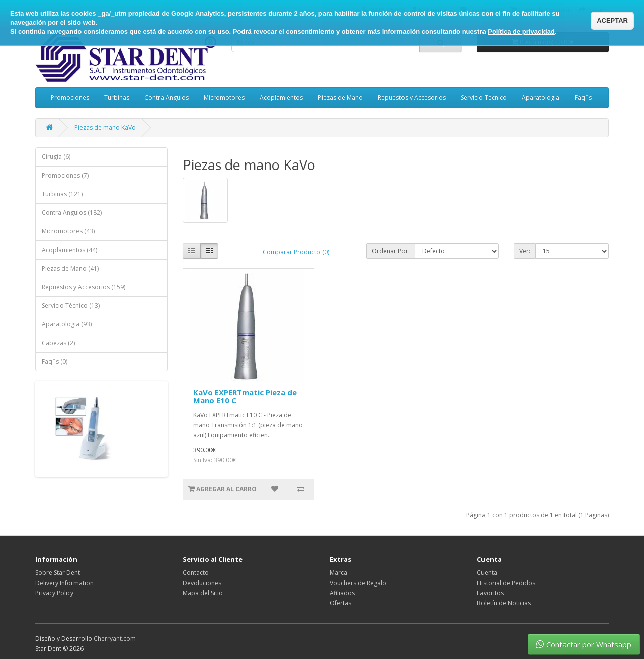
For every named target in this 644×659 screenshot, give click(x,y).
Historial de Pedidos (506, 583)
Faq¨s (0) (55, 361)
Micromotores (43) (68, 231)
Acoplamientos (281, 97)
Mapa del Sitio (203, 593)
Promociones (70, 97)
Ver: (525, 251)
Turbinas (117, 97)
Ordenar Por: (391, 251)
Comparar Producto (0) (296, 252)
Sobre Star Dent (58, 573)
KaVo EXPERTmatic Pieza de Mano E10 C (245, 397)
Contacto (196, 573)
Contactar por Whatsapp (584, 644)
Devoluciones (202, 583)
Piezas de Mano (340, 97)
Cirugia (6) (56, 157)
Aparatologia (541, 97)
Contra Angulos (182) (72, 213)
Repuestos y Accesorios (412, 97)
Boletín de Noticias (504, 603)
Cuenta (487, 573)
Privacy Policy (54, 593)
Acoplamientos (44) (69, 250)
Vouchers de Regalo (358, 583)
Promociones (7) (65, 175)
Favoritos (490, 593)
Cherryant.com (115, 639)
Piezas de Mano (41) (70, 268)
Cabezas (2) (58, 343)
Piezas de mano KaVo (105, 128)
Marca (338, 573)
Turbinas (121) (62, 194)
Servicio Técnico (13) (71, 306)
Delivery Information (64, 583)
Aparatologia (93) (67, 324)
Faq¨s (583, 97)
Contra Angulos (167, 97)
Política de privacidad (521, 31)
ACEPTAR (612, 20)
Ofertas (340, 603)
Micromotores (224, 97)
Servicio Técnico (484, 97)
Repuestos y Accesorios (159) (84, 287)
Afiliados (342, 593)
